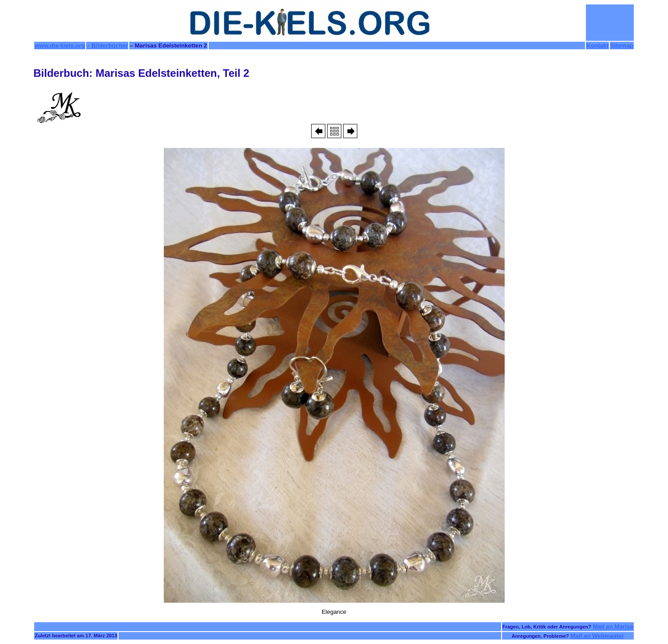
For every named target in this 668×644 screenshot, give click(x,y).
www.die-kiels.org (60, 46)
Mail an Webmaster (597, 636)
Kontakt (597, 46)
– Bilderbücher (107, 46)
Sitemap (622, 46)
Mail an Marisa (613, 626)
